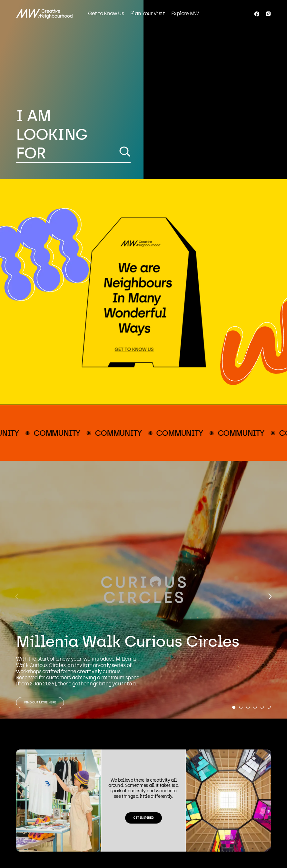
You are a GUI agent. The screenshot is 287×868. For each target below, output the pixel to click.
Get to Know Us (106, 13)
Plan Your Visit (148, 13)
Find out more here (40, 702)
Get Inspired (143, 818)
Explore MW (185, 13)
